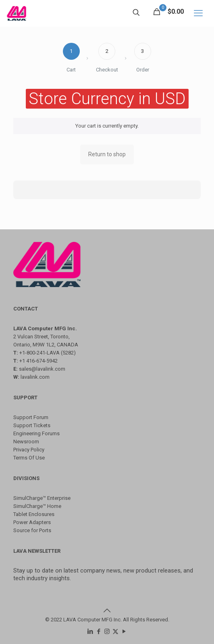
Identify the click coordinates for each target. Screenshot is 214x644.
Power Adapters (32, 522)
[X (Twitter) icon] (115, 631)
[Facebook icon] (99, 631)
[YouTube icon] (124, 631)
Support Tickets (32, 425)
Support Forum (31, 417)
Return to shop (107, 154)
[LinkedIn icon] (90, 631)
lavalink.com (35, 377)
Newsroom (26, 442)
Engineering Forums (36, 433)
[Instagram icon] (107, 631)
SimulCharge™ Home (37, 506)
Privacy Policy (29, 450)
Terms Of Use (29, 458)
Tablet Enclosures (34, 514)
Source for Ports (32, 530)
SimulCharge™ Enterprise (42, 498)
